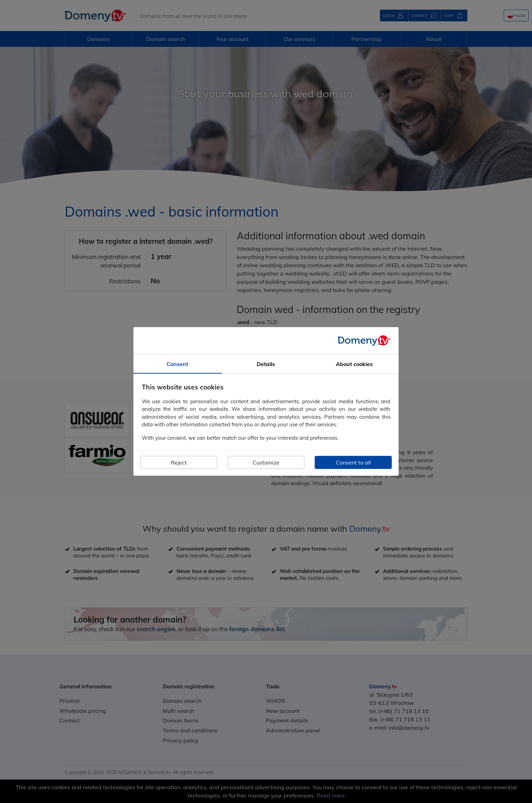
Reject (179, 462)
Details (266, 364)
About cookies (354, 364)
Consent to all (353, 462)
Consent (177, 364)
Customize (266, 462)
